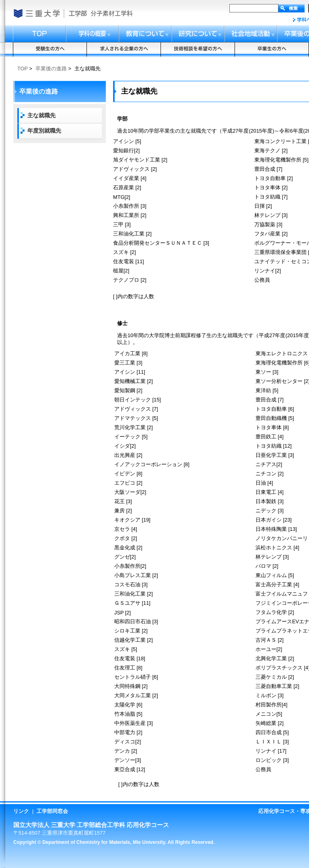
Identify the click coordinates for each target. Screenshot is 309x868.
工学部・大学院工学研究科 (77, 13)
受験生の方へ (50, 49)
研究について (199, 34)
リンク (21, 811)
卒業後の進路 (51, 69)
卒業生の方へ (272, 49)
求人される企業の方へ (124, 49)
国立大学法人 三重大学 (36, 13)
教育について (146, 34)
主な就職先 (41, 115)
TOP (23, 69)
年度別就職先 (44, 131)
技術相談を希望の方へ (198, 49)
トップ (39, 34)
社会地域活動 (251, 34)
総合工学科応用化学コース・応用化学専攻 (114, 13)
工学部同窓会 (52, 811)
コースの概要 (93, 34)
